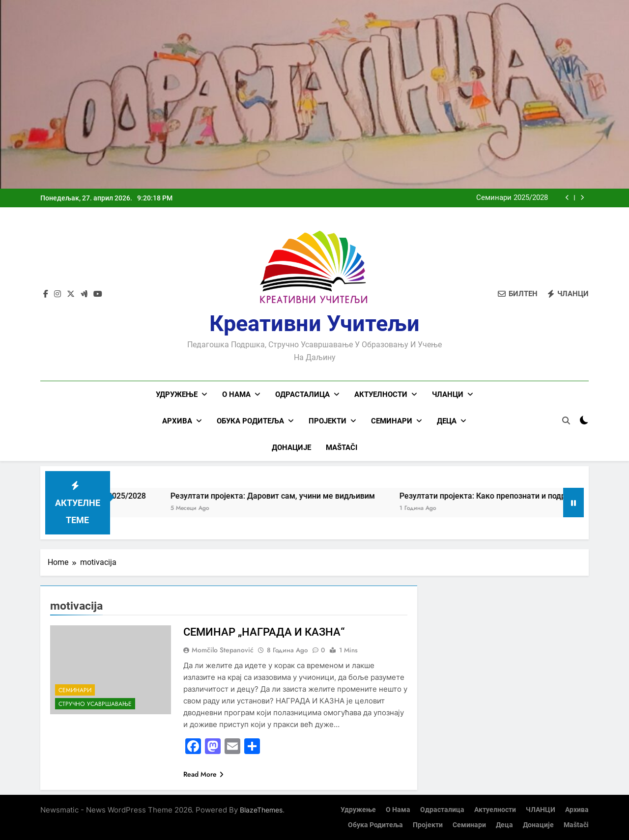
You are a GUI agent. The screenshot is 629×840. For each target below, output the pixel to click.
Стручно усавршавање (95, 703)
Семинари (392, 421)
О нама (236, 394)
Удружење (177, 394)
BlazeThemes (261, 809)
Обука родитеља (250, 421)
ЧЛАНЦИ (448, 394)
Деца (447, 421)
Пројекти (328, 421)
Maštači (342, 448)
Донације (291, 448)
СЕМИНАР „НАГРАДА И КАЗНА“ (264, 631)
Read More (203, 774)
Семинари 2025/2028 (512, 198)
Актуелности (381, 394)
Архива (177, 421)
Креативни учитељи (314, 323)
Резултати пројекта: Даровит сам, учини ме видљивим (293, 495)
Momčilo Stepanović (223, 649)
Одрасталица (302, 394)
